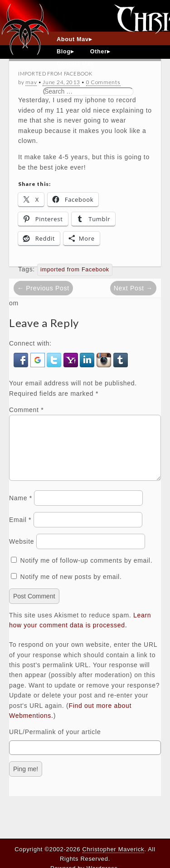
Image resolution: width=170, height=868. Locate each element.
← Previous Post (43, 288)
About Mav (73, 39)
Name (21, 509)
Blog (64, 52)
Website (22, 552)
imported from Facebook (75, 270)
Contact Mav (75, 64)
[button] (22, 360)
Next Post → (133, 288)
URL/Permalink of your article (55, 743)
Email (20, 531)
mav (31, 82)
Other (99, 52)
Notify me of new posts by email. (71, 588)
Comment (26, 410)
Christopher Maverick (114, 849)
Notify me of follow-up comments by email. (87, 571)
